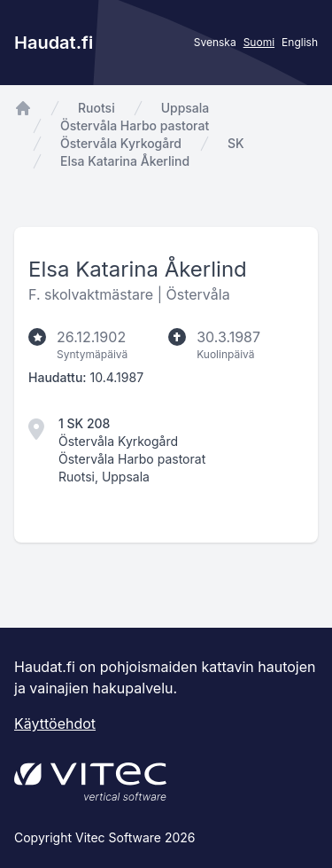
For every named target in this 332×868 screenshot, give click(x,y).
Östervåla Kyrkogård (121, 143)
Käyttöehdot (55, 723)
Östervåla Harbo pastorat (135, 125)
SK (236, 143)
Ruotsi (97, 108)
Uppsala (185, 108)
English (300, 42)
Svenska (215, 42)
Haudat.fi (54, 43)
